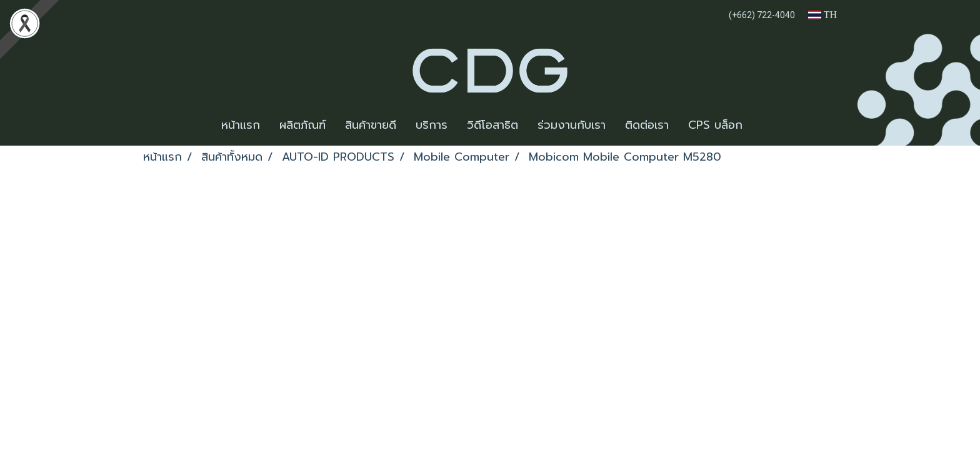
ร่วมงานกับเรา (572, 125)
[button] (763, 126)
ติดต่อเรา (647, 125)
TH (822, 15)
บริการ (432, 125)
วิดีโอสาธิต (492, 125)
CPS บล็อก (715, 125)
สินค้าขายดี (371, 125)
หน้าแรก (241, 125)
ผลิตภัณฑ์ (302, 125)
